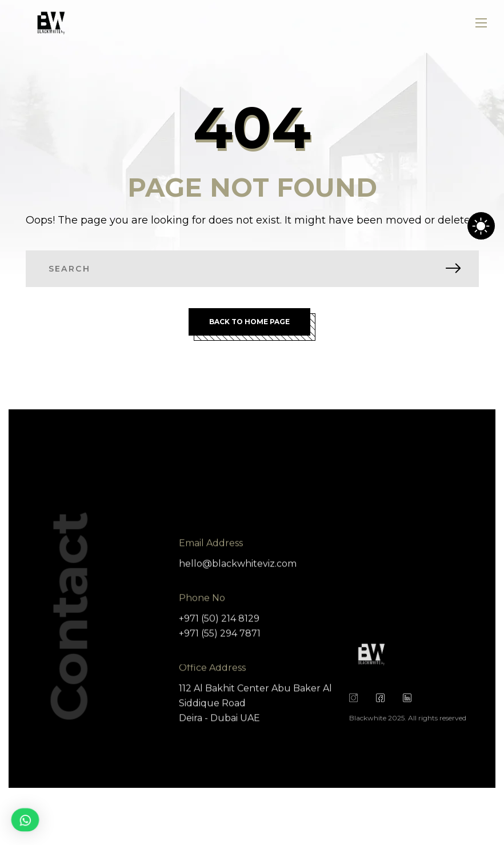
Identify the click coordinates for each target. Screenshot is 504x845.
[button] (25, 820)
